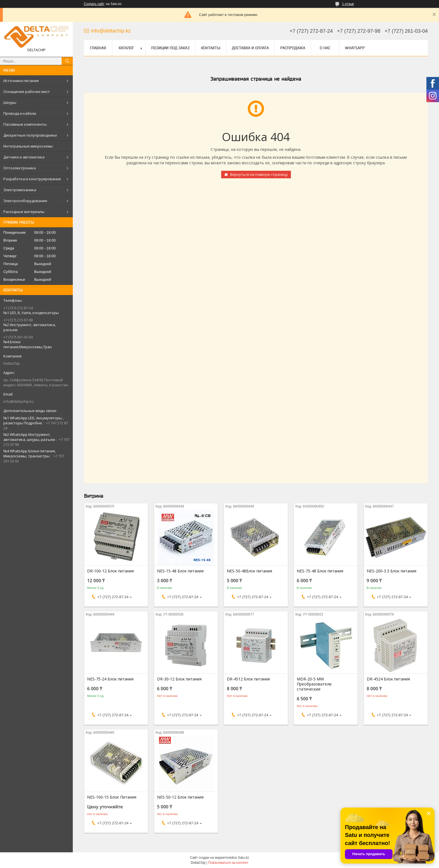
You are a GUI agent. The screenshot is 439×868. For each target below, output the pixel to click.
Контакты (211, 48)
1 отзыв (348, 4)
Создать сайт (94, 4)
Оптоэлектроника (20, 168)
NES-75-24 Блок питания (110, 679)
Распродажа (293, 48)
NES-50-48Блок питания (249, 571)
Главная (98, 48)
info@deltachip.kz (19, 401)
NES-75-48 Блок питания (320, 571)
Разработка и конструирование (32, 179)
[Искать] (67, 61)
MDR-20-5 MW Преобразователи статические (314, 684)
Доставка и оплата (250, 48)
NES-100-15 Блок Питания (112, 797)
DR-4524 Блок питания (388, 679)
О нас (325, 48)
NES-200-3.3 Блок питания (392, 571)
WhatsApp (355, 48)
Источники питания (21, 81)
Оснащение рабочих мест (27, 92)
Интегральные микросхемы (28, 146)
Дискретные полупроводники (30, 135)
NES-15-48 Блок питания (180, 571)
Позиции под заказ (170, 48)
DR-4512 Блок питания (248, 679)
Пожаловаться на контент (228, 863)
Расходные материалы (24, 212)
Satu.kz (243, 858)
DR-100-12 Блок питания (110, 571)
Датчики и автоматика (24, 157)
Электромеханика (20, 190)
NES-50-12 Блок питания (180, 797)
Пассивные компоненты (25, 124)
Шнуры (10, 102)
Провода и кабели (20, 113)
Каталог (126, 48)
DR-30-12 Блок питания (179, 679)
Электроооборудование (25, 201)
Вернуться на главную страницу (259, 174)
